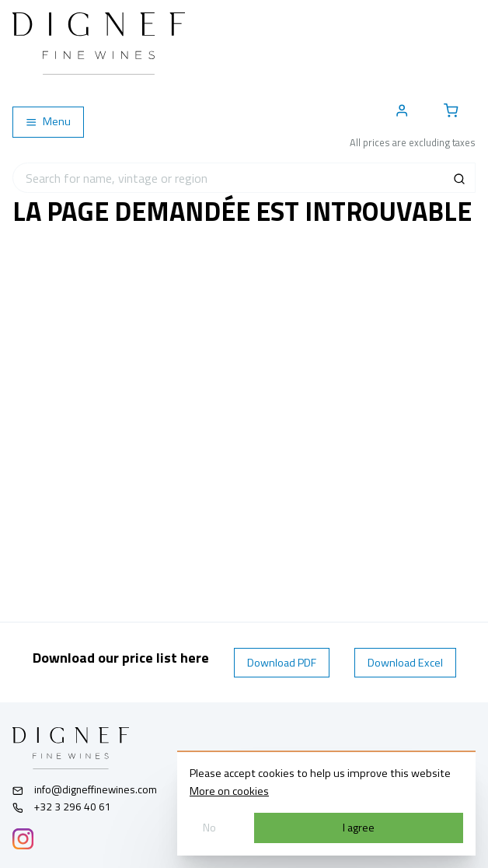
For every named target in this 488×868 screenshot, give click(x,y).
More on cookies (229, 791)
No (209, 828)
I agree (359, 828)
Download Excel (405, 663)
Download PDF (282, 663)
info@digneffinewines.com (85, 789)
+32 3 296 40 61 (62, 807)
